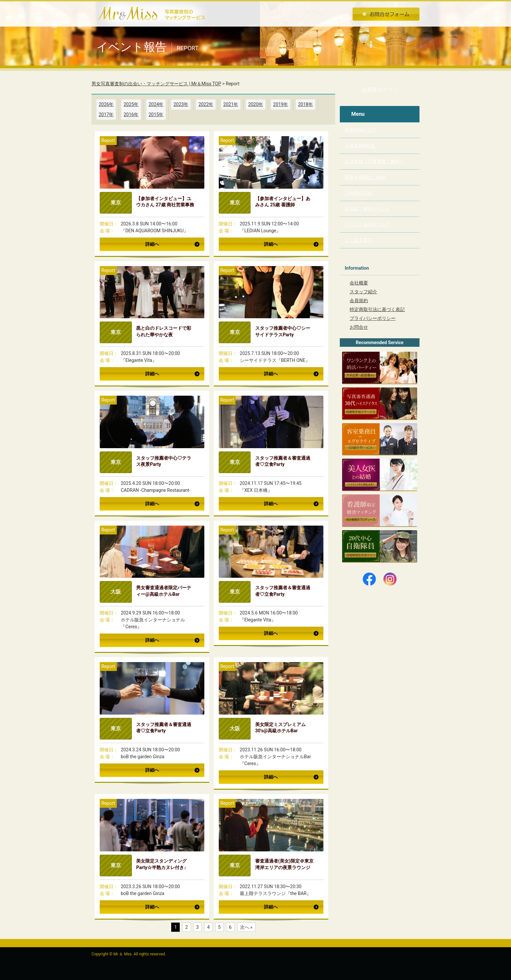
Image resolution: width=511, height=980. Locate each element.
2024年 (156, 104)
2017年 (106, 115)
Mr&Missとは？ (361, 130)
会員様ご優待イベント (368, 209)
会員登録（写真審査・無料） (375, 161)
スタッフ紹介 (363, 292)
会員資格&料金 (360, 146)
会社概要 (359, 283)
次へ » (246, 927)
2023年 (181, 104)
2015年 (156, 115)
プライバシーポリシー (373, 318)
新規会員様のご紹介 (365, 177)
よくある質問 (358, 240)
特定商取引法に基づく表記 (377, 309)
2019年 (281, 104)
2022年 (206, 104)
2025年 (131, 104)
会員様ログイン (380, 90)
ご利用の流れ (358, 193)
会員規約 (359, 301)
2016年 (131, 115)
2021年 (231, 104)
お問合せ (359, 327)
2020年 (256, 104)
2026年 (106, 104)
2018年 (306, 104)
